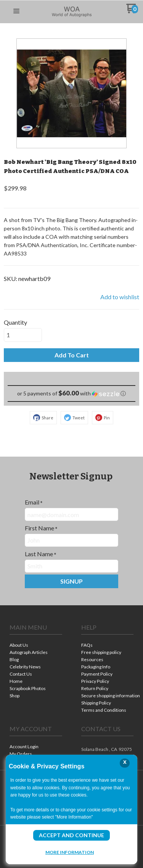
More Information (70, 852)
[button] (16, 11)
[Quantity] (23, 335)
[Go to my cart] (132, 11)
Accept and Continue (71, 835)
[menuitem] (36, 646)
